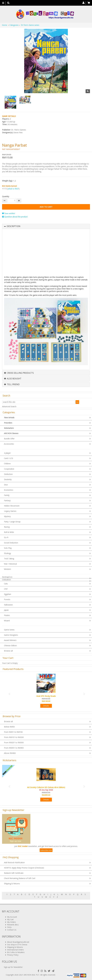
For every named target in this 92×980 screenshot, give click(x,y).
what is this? (13, 189)
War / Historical (10, 564)
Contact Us (12, 930)
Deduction (8, 474)
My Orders (11, 922)
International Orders (15, 950)
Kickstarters (9, 428)
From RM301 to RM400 (14, 748)
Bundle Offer (9, 439)
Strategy (7, 553)
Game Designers (11, 635)
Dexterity (8, 479)
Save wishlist (8, 213)
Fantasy (7, 500)
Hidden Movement (12, 506)
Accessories (9, 444)
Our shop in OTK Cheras (17, 945)
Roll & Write (9, 532)
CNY (6, 589)
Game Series (9, 630)
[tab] (46, 226)
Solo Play (8, 548)
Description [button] (14, 226)
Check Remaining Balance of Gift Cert (20, 878)
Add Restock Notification (14, 862)
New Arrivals (9, 417)
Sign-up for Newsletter (13, 967)
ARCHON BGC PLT (32, 975)
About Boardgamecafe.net (18, 942)
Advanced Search (9, 406)
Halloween (8, 605)
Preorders (8, 423)
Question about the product (15, 217)
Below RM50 (9, 727)
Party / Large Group (12, 522)
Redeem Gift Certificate (14, 873)
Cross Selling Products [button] (19, 373)
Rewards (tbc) (13, 925)
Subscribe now (46, 850)
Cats (6, 584)
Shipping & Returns (12, 884)
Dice (6, 485)
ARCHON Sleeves (11, 433)
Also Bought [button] (13, 379)
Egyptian (8, 594)
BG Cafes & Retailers (16, 952)
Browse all (8, 651)
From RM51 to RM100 (13, 732)
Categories (14, 25)
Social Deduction (11, 543)
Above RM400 (10, 753)
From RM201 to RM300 (14, 743)
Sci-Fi (6, 537)
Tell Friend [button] (12, 384)
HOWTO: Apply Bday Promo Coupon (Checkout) (24, 868)
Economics (9, 490)
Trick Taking (9, 559)
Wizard (7, 621)
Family (7, 495)
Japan (6, 610)
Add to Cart (46, 207)
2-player (7, 453)
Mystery (7, 516)
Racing (7, 527)
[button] (9, 692)
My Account (12, 917)
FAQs (9, 927)
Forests (7, 599)
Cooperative (9, 469)
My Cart (10, 919)
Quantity (6, 196)
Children (7, 464)
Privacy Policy (13, 955)
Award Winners (10, 640)
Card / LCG (8, 458)
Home (5, 25)
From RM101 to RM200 (14, 737)
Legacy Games (10, 511)
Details (46, 706)
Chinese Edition (10, 646)
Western (7, 569)
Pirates (7, 615)
